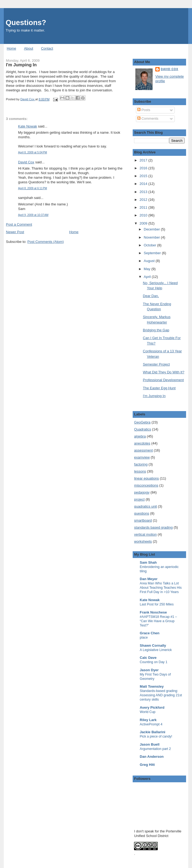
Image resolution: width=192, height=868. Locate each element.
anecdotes (142, 443)
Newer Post (15, 232)
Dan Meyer (149, 579)
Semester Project (156, 364)
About (29, 48)
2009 (144, 223)
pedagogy (142, 492)
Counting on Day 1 (153, 662)
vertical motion (145, 534)
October (150, 245)
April (148, 277)
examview (142, 457)
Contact (47, 48)
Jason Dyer (149, 670)
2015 (144, 176)
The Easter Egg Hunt (159, 388)
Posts (144, 110)
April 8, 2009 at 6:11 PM (32, 188)
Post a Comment (19, 224)
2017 (144, 160)
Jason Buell (150, 744)
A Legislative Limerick (156, 650)
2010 (144, 215)
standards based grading (153, 527)
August (150, 261)
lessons (140, 471)
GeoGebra (142, 422)
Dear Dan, (151, 296)
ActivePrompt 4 (151, 724)
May (148, 269)
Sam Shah (148, 562)
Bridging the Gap (156, 330)
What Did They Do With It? (164, 372)
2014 (144, 184)
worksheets (143, 541)
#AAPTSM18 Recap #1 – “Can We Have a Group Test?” (158, 621)
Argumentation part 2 (155, 749)
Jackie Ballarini (152, 732)
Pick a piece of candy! (156, 736)
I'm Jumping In (154, 396)
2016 (144, 168)
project (139, 499)
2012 (144, 200)
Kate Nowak (28, 126)
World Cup (148, 712)
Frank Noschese (153, 612)
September (153, 253)
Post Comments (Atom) (46, 242)
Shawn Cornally (153, 645)
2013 (144, 192)
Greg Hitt (147, 765)
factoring (141, 464)
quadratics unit (145, 506)
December (152, 229)
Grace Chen (150, 633)
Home (11, 48)
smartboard (143, 520)
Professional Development (163, 380)
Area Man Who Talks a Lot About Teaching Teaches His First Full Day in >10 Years (161, 588)
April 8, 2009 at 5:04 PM (32, 152)
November (152, 237)
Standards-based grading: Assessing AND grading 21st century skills (161, 695)
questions (142, 513)
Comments (148, 118)
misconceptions (146, 485)
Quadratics (143, 429)
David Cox (26, 162)
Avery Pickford (152, 707)
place (144, 638)
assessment (143, 450)
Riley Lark (148, 720)
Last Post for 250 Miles (157, 604)
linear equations (146, 478)
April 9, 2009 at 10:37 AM (33, 215)
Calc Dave (148, 658)
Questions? (26, 23)
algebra (140, 436)
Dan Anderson (152, 757)
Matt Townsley (152, 686)
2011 (144, 207)
